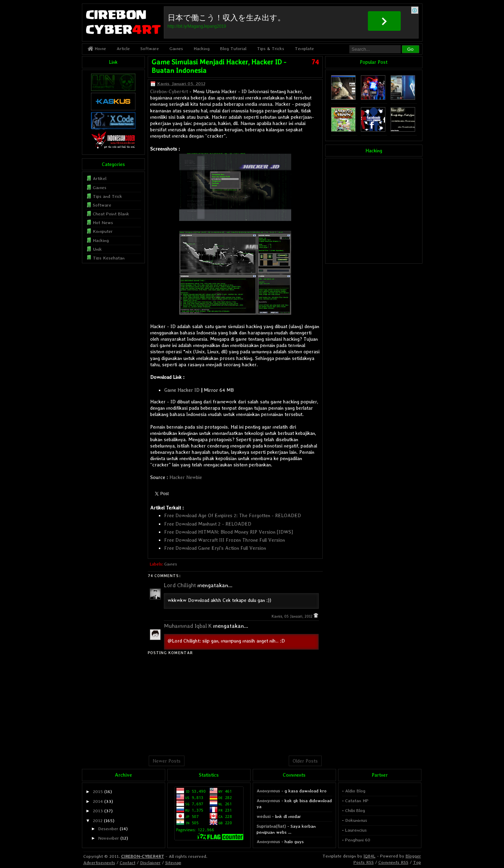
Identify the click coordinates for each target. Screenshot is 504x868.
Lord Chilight (180, 585)
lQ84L (370, 856)
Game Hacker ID (182, 390)
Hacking (202, 48)
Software (150, 48)
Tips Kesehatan (109, 258)
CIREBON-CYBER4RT (143, 856)
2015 (98, 791)
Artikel (100, 178)
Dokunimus (356, 820)
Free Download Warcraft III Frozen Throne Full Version (225, 540)
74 (315, 62)
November (108, 838)
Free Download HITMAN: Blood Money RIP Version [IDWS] (229, 532)
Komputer (103, 231)
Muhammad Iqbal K (188, 626)
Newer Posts (167, 761)
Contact (128, 863)
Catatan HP (357, 801)
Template (304, 48)
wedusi (264, 816)
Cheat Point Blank (111, 214)
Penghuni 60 (358, 840)
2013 (98, 811)
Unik (97, 249)
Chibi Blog (355, 810)
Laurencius (356, 830)
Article (123, 48)
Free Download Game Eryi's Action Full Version (215, 548)
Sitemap (173, 863)
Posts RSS (364, 862)
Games (176, 48)
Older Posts (305, 761)
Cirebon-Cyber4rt (169, 91)
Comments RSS (393, 862)
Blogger (413, 856)
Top (417, 862)
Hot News (103, 223)
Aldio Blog (355, 791)
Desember (108, 829)
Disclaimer (150, 863)
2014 (98, 801)
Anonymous (268, 791)
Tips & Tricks (271, 48)
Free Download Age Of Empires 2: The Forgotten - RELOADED (233, 515)
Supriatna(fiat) (271, 826)
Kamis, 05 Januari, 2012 (293, 616)
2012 (98, 821)
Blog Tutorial (233, 48)
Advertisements (99, 863)
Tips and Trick (107, 196)
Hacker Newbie (186, 477)
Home (97, 48)
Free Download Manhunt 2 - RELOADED (208, 524)
